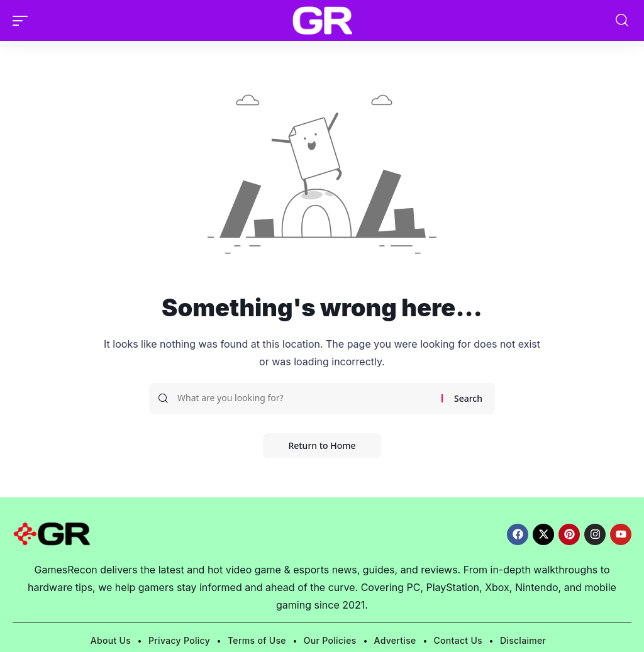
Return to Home (322, 445)
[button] (23, 21)
